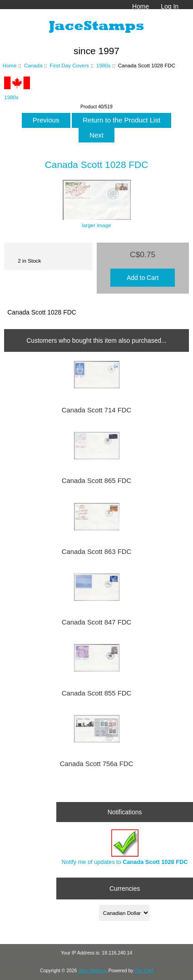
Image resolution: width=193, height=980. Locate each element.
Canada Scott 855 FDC (96, 693)
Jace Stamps (92, 971)
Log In (170, 6)
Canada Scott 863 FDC (96, 552)
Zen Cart (144, 971)
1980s (104, 65)
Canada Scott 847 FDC (96, 622)
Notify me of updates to (125, 847)
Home (141, 6)
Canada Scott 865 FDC (96, 481)
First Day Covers (69, 65)
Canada (33, 65)
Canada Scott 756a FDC (97, 764)
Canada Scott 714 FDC (96, 410)
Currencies (125, 888)
